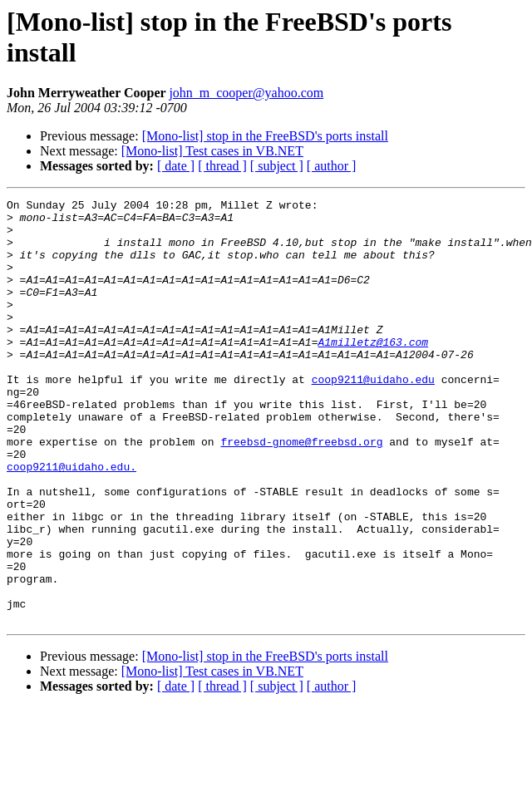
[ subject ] (277, 166)
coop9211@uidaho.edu (373, 416)
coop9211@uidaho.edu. (71, 521)
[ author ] (332, 166)
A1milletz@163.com (373, 371)
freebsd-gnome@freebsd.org (301, 491)
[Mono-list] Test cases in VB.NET (212, 151)
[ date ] (176, 166)
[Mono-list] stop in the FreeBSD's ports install (265, 136)
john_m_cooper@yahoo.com (246, 93)
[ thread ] (222, 166)
